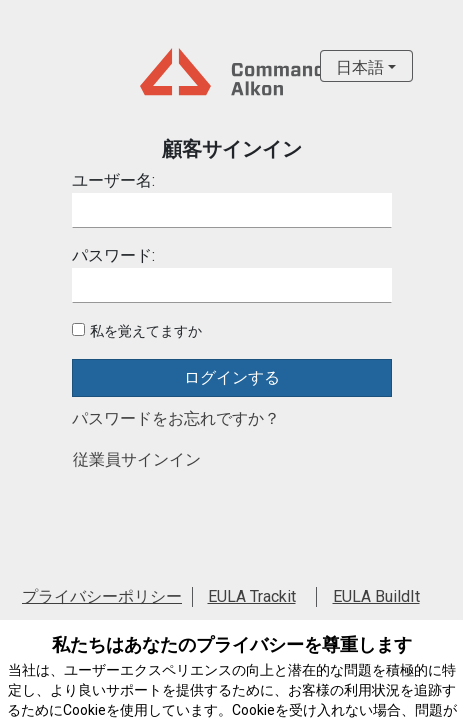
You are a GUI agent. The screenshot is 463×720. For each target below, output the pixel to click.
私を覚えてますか (146, 331)
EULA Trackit (252, 596)
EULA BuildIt (376, 596)
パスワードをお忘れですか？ (176, 418)
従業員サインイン (137, 459)
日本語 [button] (360, 67)
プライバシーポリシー (102, 596)
